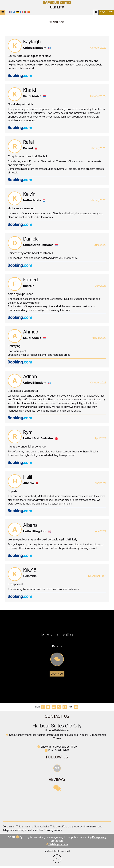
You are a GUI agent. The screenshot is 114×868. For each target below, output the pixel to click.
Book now (106, 12)
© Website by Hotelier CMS (57, 853)
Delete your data (57, 846)
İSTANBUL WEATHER (57, 808)
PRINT (73, 709)
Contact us (57, 718)
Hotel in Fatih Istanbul (57, 732)
